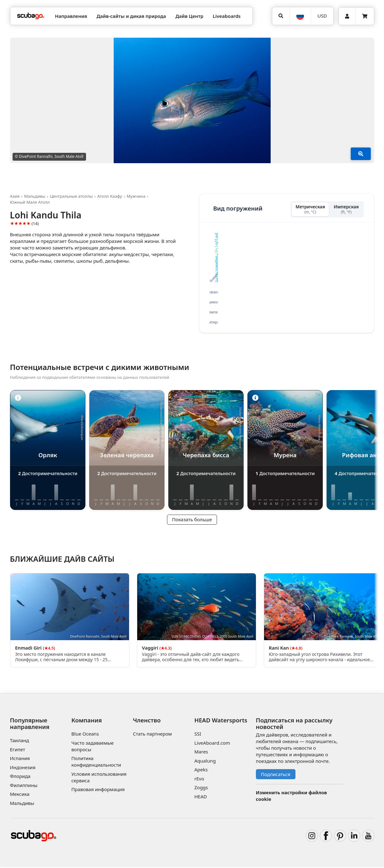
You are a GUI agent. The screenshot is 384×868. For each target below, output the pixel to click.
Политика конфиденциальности (96, 763)
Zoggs (201, 789)
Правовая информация (98, 790)
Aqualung (205, 762)
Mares (201, 753)
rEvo (199, 780)
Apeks (201, 771)
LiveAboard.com (212, 744)
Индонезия (23, 768)
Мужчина (136, 196)
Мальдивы (35, 196)
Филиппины (24, 786)
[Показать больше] (361, 154)
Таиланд (20, 741)
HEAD (201, 797)
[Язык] (300, 16)
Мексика (20, 795)
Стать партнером (152, 735)
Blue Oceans (85, 735)
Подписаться (276, 775)
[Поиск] (281, 16)
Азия (15, 196)
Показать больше (192, 521)
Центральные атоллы (71, 196)
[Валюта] (322, 16)
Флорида (20, 777)
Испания (20, 759)
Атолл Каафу (110, 196)
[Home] (31, 16)
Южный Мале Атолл (30, 202)
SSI (198, 735)
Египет (18, 750)
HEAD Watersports (221, 721)
